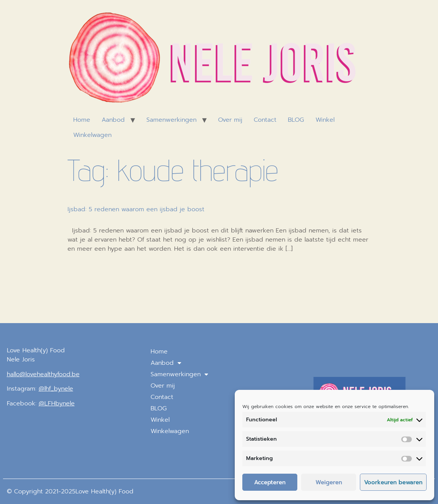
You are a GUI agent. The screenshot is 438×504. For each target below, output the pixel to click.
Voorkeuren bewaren (393, 482)
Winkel (325, 120)
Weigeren (329, 482)
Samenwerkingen (171, 120)
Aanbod (113, 120)
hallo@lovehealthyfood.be (43, 374)
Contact (265, 120)
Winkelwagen (92, 135)
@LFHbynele (57, 404)
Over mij (230, 120)
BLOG (296, 120)
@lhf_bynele (56, 389)
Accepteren (270, 482)
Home (82, 120)
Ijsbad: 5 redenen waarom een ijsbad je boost (136, 209)
